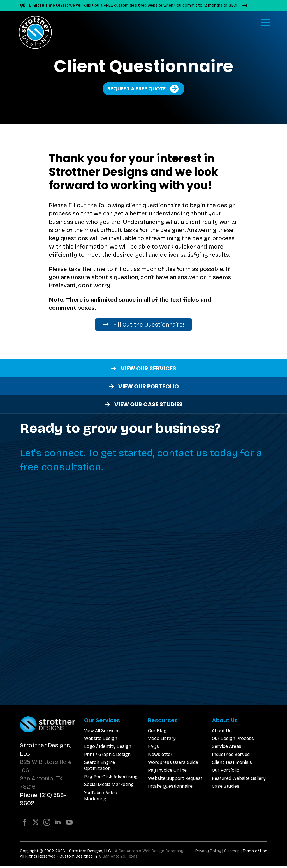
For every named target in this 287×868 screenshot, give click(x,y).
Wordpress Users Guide (173, 764)
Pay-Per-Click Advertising (111, 779)
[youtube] (69, 824)
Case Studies (226, 788)
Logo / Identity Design (108, 748)
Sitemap (232, 853)
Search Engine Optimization (99, 767)
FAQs (153, 748)
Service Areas (227, 748)
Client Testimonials (232, 764)
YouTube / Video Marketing (101, 798)
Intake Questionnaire (170, 788)
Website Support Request (175, 780)
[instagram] (47, 824)
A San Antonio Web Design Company (149, 853)
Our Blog (157, 732)
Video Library (162, 740)
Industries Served (231, 756)
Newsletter (160, 756)
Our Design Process (233, 740)
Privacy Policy (208, 853)
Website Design (101, 740)
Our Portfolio (226, 772)
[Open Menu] (265, 22)
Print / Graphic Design (107, 756)
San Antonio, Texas (120, 858)
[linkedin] (58, 824)
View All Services (102, 732)
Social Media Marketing (109, 786)
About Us (222, 732)
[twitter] (36, 824)
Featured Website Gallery (239, 780)
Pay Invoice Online (167, 772)
